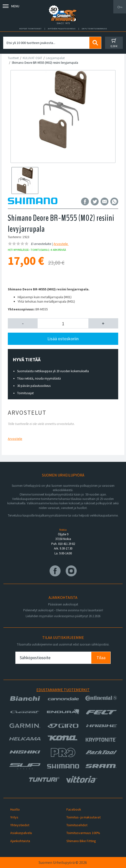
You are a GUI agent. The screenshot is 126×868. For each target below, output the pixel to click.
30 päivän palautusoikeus (34, 386)
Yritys (14, 817)
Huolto (15, 809)
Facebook (74, 809)
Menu (11, 6)
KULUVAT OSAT (32, 58)
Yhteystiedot (20, 825)
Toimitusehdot (77, 825)
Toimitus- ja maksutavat (84, 817)
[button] (23, 323)
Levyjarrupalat (55, 58)
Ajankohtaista (20, 841)
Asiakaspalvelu (21, 833)
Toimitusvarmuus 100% (83, 833)
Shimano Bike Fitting (81, 841)
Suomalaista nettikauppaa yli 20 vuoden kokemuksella (53, 371)
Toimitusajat (25, 393)
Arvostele (61, 244)
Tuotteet (13, 58)
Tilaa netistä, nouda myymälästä (39, 378)
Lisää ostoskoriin (63, 339)
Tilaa (101, 658)
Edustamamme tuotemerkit (63, 690)
